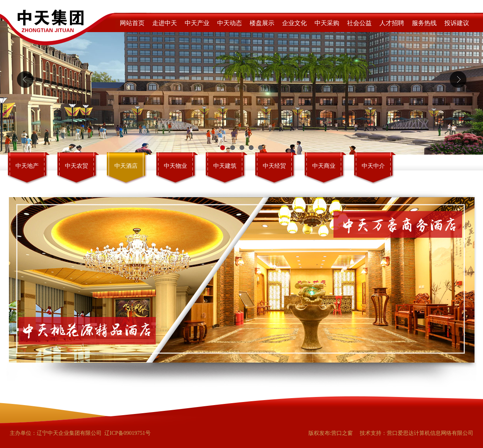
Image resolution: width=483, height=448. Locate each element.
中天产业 (197, 23)
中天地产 (27, 166)
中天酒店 (126, 166)
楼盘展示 (262, 23)
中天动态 (230, 23)
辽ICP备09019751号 (128, 433)
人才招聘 (392, 23)
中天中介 (373, 166)
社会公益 (359, 23)
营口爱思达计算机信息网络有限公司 (430, 433)
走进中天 (165, 23)
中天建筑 (225, 166)
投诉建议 (457, 23)
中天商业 (324, 166)
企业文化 (294, 23)
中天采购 (327, 23)
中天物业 (175, 166)
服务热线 (424, 23)
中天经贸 (274, 166)
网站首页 (132, 23)
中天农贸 (77, 166)
